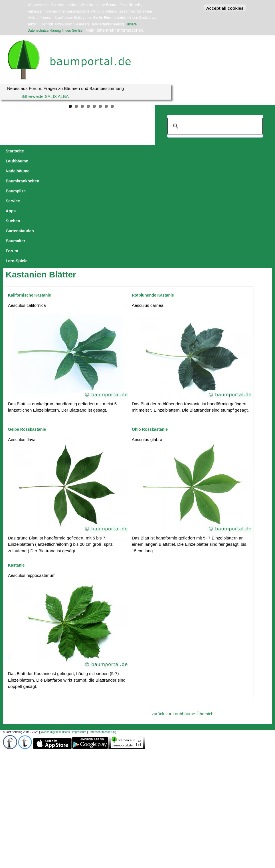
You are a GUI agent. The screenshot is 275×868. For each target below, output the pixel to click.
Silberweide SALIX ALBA (45, 96)
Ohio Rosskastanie (150, 329)
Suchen (195, 151)
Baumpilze (136, 151)
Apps (177, 151)
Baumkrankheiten (104, 151)
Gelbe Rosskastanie (27, 329)
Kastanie (16, 465)
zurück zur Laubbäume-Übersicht (183, 614)
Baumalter (251, 151)
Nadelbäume (69, 151)
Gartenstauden (222, 151)
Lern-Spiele (35, 161)
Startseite (15, 151)
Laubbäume (41, 151)
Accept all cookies (225, 8)
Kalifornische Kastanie (30, 195)
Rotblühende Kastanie (153, 195)
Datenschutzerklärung (102, 632)
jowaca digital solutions (55, 632)
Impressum (79, 632)
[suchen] (214, 126)
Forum (12, 161)
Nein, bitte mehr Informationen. (115, 30)
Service (159, 151)
